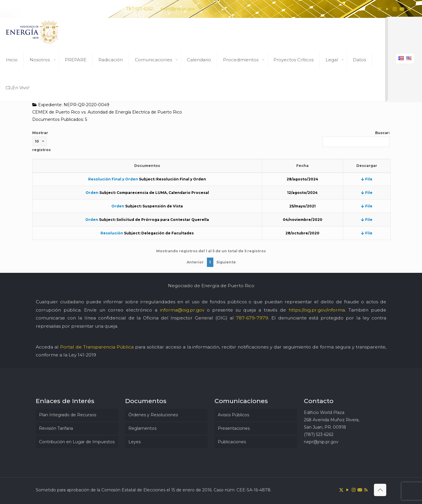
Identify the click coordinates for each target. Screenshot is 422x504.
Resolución (112, 233)
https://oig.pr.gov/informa (317, 310)
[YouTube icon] (387, 9)
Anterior (195, 262)
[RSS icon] (409, 9)
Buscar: (356, 139)
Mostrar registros (41, 141)
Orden (92, 193)
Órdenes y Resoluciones (153, 415)
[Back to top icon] (380, 490)
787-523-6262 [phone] (139, 9)
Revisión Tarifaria (56, 428)
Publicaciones (232, 442)
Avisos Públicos (233, 415)
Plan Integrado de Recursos (68, 415)
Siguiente (226, 262)
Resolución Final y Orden (113, 179)
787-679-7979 (252, 318)
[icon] (402, 9)
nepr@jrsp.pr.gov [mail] (178, 9)
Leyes (135, 442)
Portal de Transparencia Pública (97, 347)
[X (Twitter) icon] (380, 9)
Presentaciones (234, 428)
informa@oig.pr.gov (182, 310)
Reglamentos (142, 428)
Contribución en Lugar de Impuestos (77, 442)
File (367, 179)
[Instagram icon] (395, 9)
